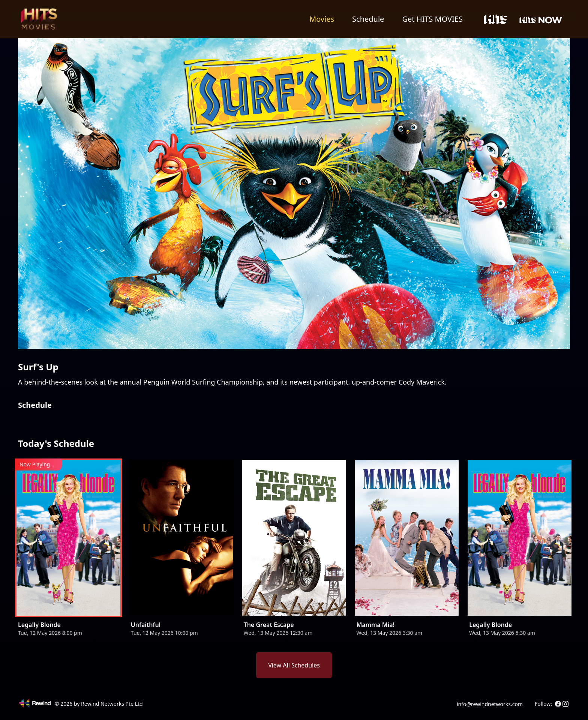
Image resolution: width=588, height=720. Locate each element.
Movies (322, 19)
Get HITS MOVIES (432, 19)
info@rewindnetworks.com (490, 704)
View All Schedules (294, 665)
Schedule (368, 19)
